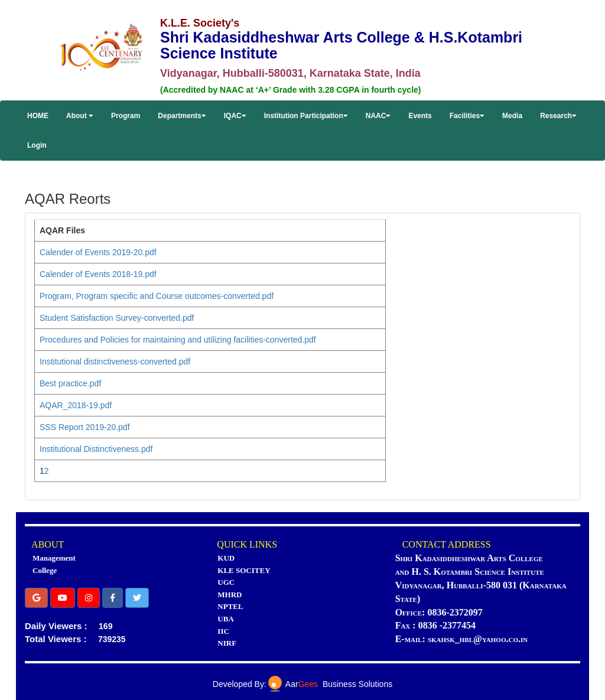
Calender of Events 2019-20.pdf (98, 252)
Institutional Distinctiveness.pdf (96, 449)
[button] (36, 598)
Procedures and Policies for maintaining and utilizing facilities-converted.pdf (178, 340)
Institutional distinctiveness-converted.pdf (115, 362)
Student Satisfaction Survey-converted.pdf (117, 318)
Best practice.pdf (70, 383)
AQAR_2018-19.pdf (76, 405)
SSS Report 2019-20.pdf (85, 427)
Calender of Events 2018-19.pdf (98, 274)
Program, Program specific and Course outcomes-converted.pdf (157, 296)
